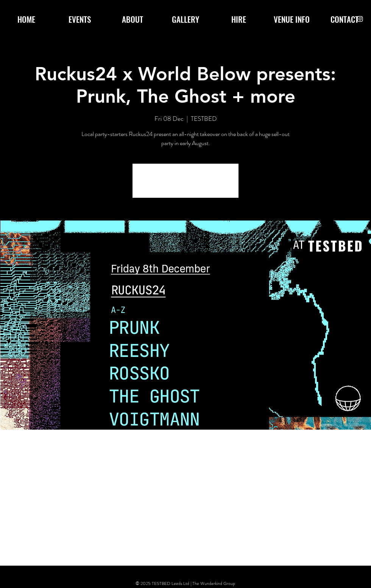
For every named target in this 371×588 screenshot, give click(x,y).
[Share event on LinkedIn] (67, 546)
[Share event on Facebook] (30, 546)
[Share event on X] (48, 546)
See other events (185, 185)
